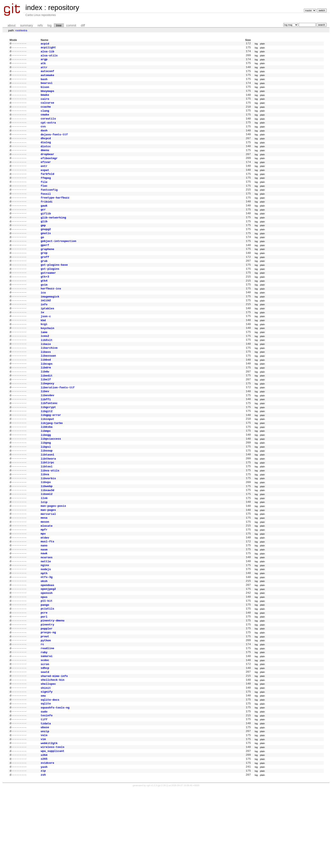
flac (44, 201)
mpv (43, 586)
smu (43, 766)
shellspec (48, 753)
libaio (46, 376)
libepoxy (47, 420)
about (12, 25)
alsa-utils (49, 57)
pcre (44, 674)
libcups (47, 398)
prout (45, 700)
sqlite (46, 775)
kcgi (44, 354)
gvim (44, 311)
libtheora (48, 503)
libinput (47, 460)
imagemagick (50, 324)
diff (83, 25)
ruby (44, 718)
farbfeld (47, 188)
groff (45, 280)
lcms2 (45, 368)
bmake (45, 101)
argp (44, 61)
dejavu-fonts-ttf (54, 144)
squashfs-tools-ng (55, 779)
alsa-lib (47, 53)
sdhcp (45, 735)
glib (44, 241)
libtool (47, 512)
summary (26, 25)
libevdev (47, 433)
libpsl (46, 490)
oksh (44, 639)
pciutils (47, 669)
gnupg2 (46, 249)
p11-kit (47, 661)
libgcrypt (48, 446)
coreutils (48, 127)
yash (44, 845)
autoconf (47, 74)
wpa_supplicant (53, 827)
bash (44, 83)
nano (44, 600)
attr (44, 70)
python (46, 705)
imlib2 (46, 328)
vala (44, 810)
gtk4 (44, 306)
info (44, 333)
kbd (43, 350)
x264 (44, 832)
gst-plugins (50, 293)
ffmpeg (46, 193)
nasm (44, 604)
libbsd (46, 394)
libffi (46, 438)
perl (44, 678)
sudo (44, 783)
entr (44, 179)
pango (45, 665)
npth (44, 630)
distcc (46, 158)
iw (42, 341)
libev (45, 429)
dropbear (47, 166)
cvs (43, 136)
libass (46, 385)
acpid (45, 44)
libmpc (46, 473)
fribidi (47, 219)
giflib (46, 232)
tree (59, 25)
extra (24, 30)
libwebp (47, 534)
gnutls (46, 254)
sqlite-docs (50, 770)
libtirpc (47, 508)
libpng (46, 486)
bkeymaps (47, 96)
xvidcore (47, 840)
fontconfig (49, 206)
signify (47, 761)
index (34, 8)
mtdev (45, 591)
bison (45, 92)
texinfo (47, 788)
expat (45, 184)
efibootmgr (49, 171)
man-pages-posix (53, 556)
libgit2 (47, 451)
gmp (43, 245)
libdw (45, 407)
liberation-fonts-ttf (58, 425)
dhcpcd (46, 149)
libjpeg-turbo (52, 464)
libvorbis (48, 525)
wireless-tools (53, 823)
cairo (45, 105)
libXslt (47, 372)
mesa (44, 569)
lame (44, 363)
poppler (47, 692)
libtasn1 (47, 499)
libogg (46, 477)
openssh (47, 652)
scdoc (45, 726)
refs (40, 25)
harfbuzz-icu (51, 315)
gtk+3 (45, 302)
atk (43, 66)
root (18, 30)
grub (44, 285)
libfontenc (49, 442)
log (50, 25)
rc (42, 709)
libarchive (49, 381)
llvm (44, 547)
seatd (45, 740)
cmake (45, 122)
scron (45, 731)
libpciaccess (51, 481)
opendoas (47, 643)
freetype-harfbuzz (55, 214)
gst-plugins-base (54, 289)
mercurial (48, 565)
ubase (45, 801)
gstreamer (48, 298)
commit (71, 25)
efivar (46, 175)
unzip (45, 805)
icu (43, 319)
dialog (46, 153)
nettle (46, 617)
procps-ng (48, 696)
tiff (44, 792)
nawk (44, 608)
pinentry (47, 687)
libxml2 (47, 543)
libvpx (46, 529)
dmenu (45, 162)
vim (43, 814)
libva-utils (50, 517)
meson (45, 573)
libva (45, 521)
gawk (44, 223)
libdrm (46, 403)
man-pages (48, 560)
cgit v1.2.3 (152, 864)
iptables (47, 337)
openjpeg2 (48, 648)
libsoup (47, 494)
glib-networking (53, 236)
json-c (46, 346)
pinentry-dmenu (53, 683)
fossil (46, 210)
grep (44, 276)
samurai (47, 722)
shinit (46, 757)
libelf (46, 416)
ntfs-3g (47, 635)
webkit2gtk (49, 818)
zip (43, 849)
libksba (47, 468)
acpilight (48, 48)
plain (262, 44)
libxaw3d (47, 538)
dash (44, 140)
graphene (47, 271)
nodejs (46, 626)
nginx (45, 621)
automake (47, 79)
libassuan (48, 389)
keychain (47, 359)
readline (47, 713)
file (44, 197)
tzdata (46, 797)
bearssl (47, 87)
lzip (44, 551)
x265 (44, 836)
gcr (43, 228)
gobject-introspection (58, 262)
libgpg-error (51, 455)
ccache (46, 114)
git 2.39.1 (163, 864)
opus (44, 657)
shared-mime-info (54, 744)
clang (45, 118)
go (42, 258)
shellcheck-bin (53, 748)
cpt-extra (48, 131)
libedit (47, 411)
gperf (45, 267)
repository (64, 8)
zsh (43, 853)
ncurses (47, 613)
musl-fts (47, 595)
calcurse (47, 109)
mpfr (44, 582)
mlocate (47, 578)
